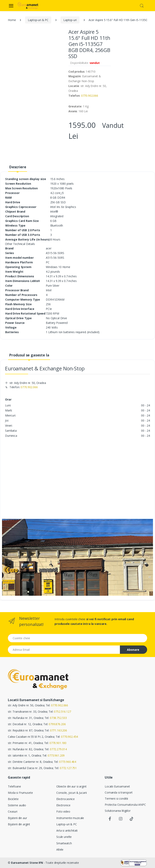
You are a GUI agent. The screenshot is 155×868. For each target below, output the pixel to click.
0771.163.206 (59, 730)
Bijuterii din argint (19, 824)
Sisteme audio (17, 805)
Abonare (133, 650)
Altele (60, 849)
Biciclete (13, 799)
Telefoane (14, 786)
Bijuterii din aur (17, 818)
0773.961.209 (56, 755)
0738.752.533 (58, 718)
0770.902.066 (90, 96)
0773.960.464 (68, 762)
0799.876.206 (57, 724)
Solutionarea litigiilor (118, 811)
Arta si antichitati (67, 830)
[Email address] (64, 650)
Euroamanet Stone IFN (27, 863)
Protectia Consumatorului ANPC (125, 805)
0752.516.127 (62, 712)
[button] (142, 5)
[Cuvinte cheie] (77, 638)
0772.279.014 (58, 749)
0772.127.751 (68, 768)
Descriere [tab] (18, 167)
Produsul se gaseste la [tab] (29, 355)
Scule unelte (64, 837)
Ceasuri (13, 811)
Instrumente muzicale (70, 818)
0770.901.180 (58, 743)
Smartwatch (64, 843)
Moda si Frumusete (20, 793)
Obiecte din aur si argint (71, 786)
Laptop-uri (70, 20)
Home (12, 20)
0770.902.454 (69, 737)
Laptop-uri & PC (38, 20)
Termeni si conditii (116, 799)
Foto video (63, 811)
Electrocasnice (65, 799)
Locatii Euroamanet (117, 786)
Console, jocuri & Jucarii (71, 793)
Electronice (63, 805)
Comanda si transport (119, 792)
